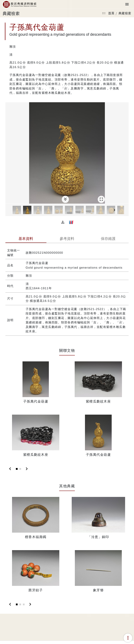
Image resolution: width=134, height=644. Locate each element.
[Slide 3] (24, 604)
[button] (63, 222)
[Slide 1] (17, 469)
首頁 (111, 13)
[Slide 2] (20, 469)
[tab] (26, 239)
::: (104, 13)
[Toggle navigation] (127, 4)
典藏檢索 (125, 13)
